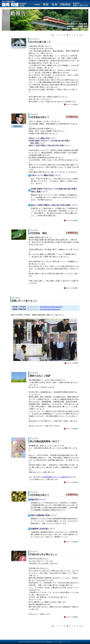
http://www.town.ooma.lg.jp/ (50, 309)
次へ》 (82, 35)
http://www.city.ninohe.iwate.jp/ (51, 307)
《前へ (53, 35)
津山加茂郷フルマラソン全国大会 (55, 477)
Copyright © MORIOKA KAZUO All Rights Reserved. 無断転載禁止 (35, 642)
